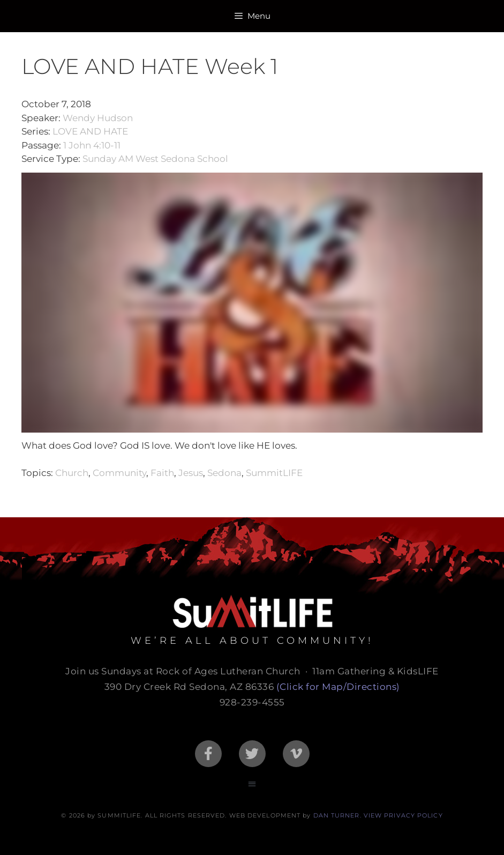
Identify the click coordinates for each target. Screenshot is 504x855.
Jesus (191, 473)
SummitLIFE (274, 473)
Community (119, 473)
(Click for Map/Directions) (338, 687)
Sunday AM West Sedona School (155, 159)
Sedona (224, 473)
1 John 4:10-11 (92, 145)
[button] (252, 784)
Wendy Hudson (98, 118)
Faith (162, 473)
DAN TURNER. (337, 815)
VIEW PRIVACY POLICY (403, 815)
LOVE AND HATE (90, 131)
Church (72, 473)
